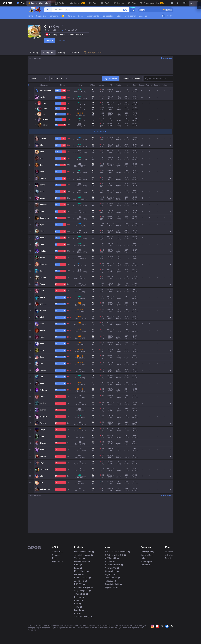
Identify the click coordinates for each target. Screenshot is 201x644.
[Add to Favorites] (63, 26)
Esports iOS (110, 587)
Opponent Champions (131, 79)
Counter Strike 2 (81, 578)
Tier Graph (63, 41)
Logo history (57, 561)
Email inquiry (146, 561)
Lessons (143, 16)
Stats (119, 16)
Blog (54, 558)
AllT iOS (109, 561)
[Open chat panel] (199, 49)
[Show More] (172, 3)
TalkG (77, 607)
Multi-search (130, 16)
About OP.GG (58, 552)
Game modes (57, 16)
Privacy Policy (147, 552)
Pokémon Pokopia (82, 587)
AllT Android (110, 558)
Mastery (62, 52)
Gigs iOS (109, 574)
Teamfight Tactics (82, 555)
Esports (78, 610)
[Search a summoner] (125, 10)
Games (77, 600)
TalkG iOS (109, 581)
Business (169, 552)
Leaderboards (93, 16)
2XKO (77, 568)
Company (56, 555)
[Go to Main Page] (8, 3)
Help (143, 558)
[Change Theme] (178, 3)
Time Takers (80, 594)
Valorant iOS (111, 568)
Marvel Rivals (80, 571)
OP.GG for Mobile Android (116, 552)
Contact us (146, 565)
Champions (41, 16)
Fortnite (78, 574)
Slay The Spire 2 (81, 591)
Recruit (168, 558)
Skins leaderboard (75, 16)
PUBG (77, 565)
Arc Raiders (79, 581)
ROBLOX (78, 584)
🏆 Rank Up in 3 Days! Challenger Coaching (154, 10)
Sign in (193, 3)
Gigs (76, 613)
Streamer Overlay (82, 617)
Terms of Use (147, 555)
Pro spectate (108, 16)
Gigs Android (111, 571)
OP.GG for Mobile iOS (114, 555)
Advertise (169, 555)
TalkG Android (111, 578)
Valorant (78, 558)
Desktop (78, 597)
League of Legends (39, 3)
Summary (34, 52)
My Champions (111, 79)
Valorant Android (112, 565)
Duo (76, 604)
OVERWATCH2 (81, 561)
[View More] (163, 3)
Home (30, 16)
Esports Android (112, 584)
